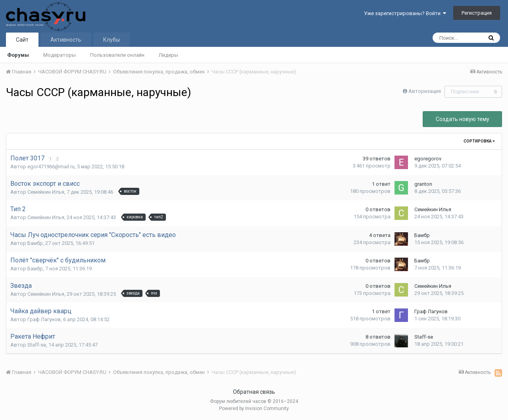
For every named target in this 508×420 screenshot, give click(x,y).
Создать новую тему (463, 119)
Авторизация (425, 91)
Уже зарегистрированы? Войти (405, 13)
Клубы (112, 40)
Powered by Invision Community (254, 408)
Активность (66, 40)
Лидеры (168, 55)
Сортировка (479, 141)
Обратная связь (254, 392)
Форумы (18, 55)
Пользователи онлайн (117, 55)
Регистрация (477, 13)
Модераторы (60, 55)
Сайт (22, 40)
